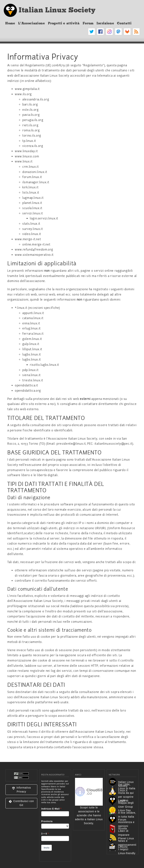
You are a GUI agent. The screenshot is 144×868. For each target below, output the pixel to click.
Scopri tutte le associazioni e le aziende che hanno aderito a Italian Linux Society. (89, 807)
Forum (88, 23)
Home (10, 23)
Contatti (124, 23)
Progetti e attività (64, 23)
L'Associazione (32, 23)
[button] (21, 790)
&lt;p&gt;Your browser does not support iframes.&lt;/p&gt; (55, 818)
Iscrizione (105, 23)
